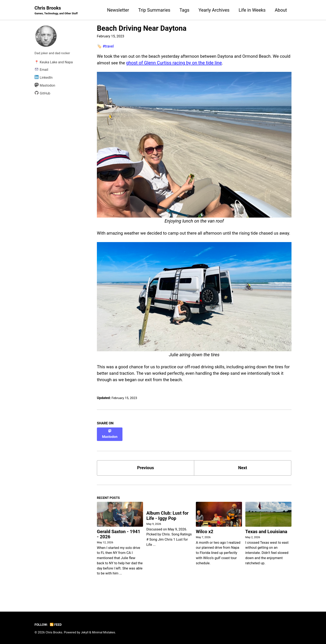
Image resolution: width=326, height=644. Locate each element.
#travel (109, 47)
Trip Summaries (154, 10)
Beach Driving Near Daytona (142, 29)
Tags (184, 10)
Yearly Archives (214, 10)
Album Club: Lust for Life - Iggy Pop (167, 524)
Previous (146, 475)
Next (243, 475)
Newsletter (118, 10)
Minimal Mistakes (106, 632)
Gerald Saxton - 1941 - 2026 (119, 542)
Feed (57, 625)
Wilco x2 (205, 540)
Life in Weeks (252, 10)
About (281, 10)
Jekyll (86, 632)
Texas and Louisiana (266, 540)
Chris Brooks (58, 11)
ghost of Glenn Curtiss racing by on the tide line (188, 64)
